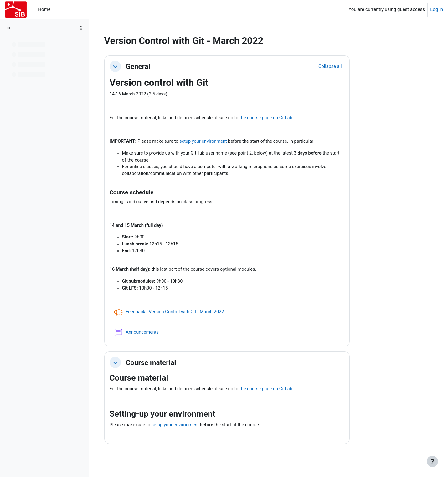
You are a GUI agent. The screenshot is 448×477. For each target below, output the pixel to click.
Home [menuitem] (44, 9)
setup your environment (243, 142)
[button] (152, 66)
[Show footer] (432, 461)
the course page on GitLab (308, 118)
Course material (188, 367)
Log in (437, 9)
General (175, 66)
